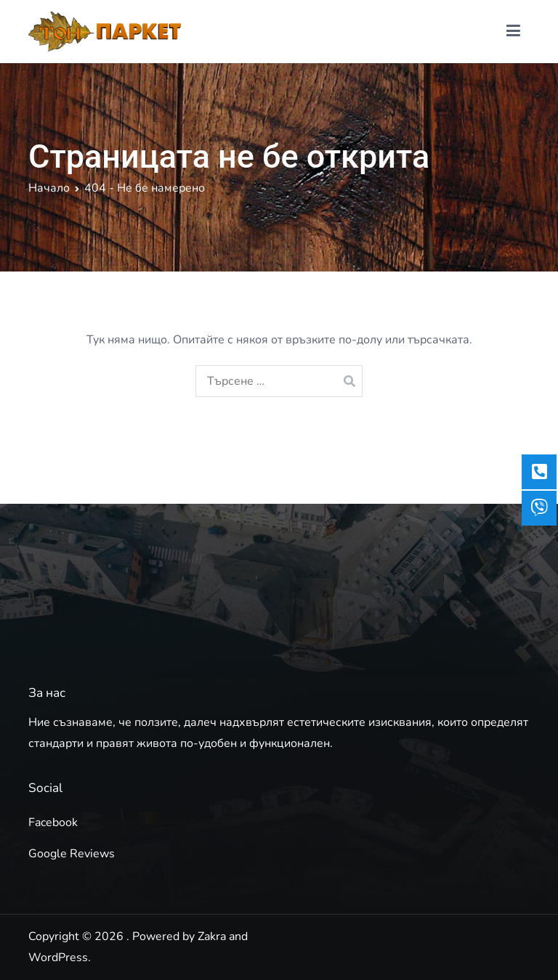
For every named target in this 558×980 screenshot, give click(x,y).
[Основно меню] (513, 31)
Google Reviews (72, 854)
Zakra (212, 936)
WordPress (58, 957)
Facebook (53, 822)
